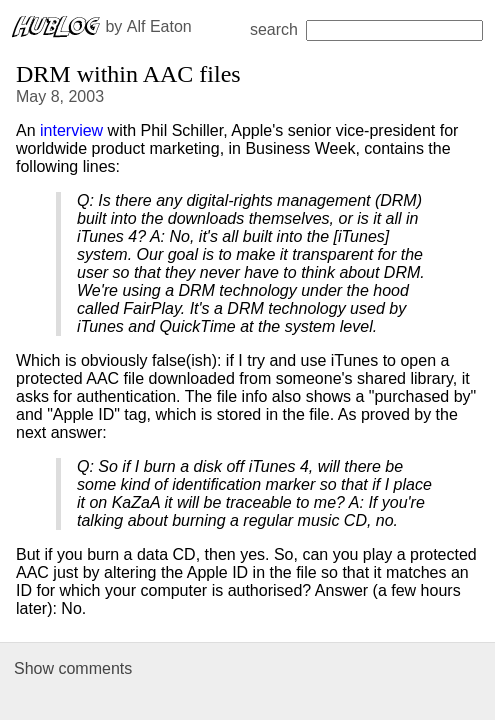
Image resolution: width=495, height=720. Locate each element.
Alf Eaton (159, 26)
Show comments (73, 668)
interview (71, 130)
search (366, 29)
